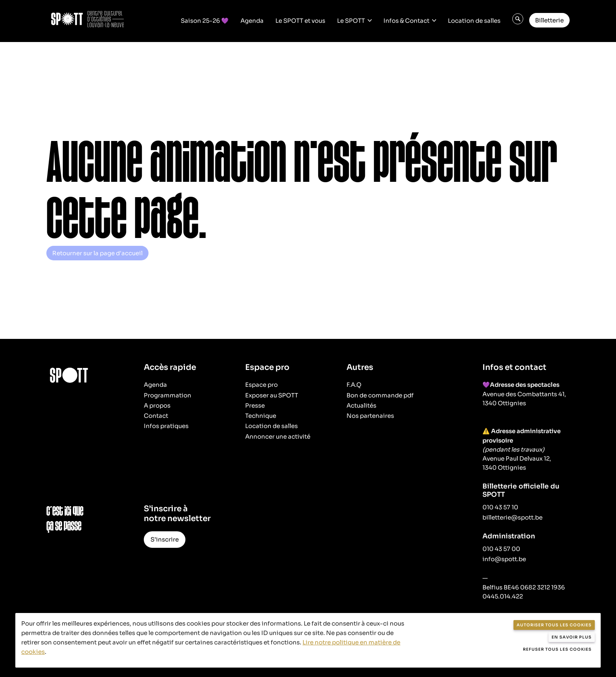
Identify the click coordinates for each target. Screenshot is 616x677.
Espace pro (261, 385)
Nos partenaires (370, 416)
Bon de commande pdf (380, 395)
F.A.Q (354, 385)
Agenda (252, 20)
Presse (255, 405)
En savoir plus (572, 637)
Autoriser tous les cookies (554, 625)
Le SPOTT (351, 20)
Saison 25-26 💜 (205, 20)
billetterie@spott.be (512, 517)
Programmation (168, 395)
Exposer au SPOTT (272, 395)
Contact (156, 416)
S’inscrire (165, 539)
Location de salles (474, 20)
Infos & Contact (406, 20)
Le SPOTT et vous (300, 20)
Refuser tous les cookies (557, 649)
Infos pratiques (166, 426)
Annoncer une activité (278, 436)
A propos (157, 405)
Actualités (361, 405)
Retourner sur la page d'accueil (97, 253)
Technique (261, 416)
